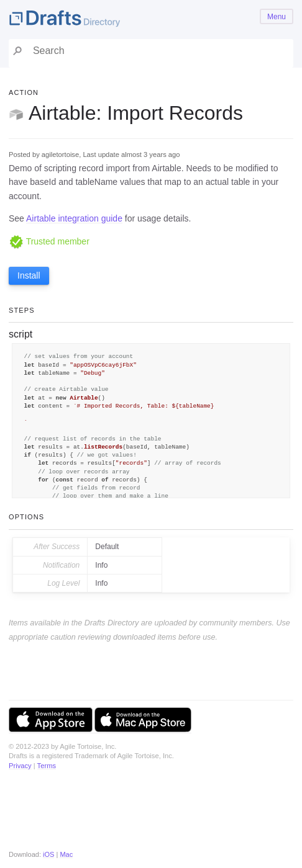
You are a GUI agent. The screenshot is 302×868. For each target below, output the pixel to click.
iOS (48, 854)
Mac (66, 854)
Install (29, 275)
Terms (47, 766)
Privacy (20, 766)
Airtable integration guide (74, 218)
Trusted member (49, 241)
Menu (277, 17)
